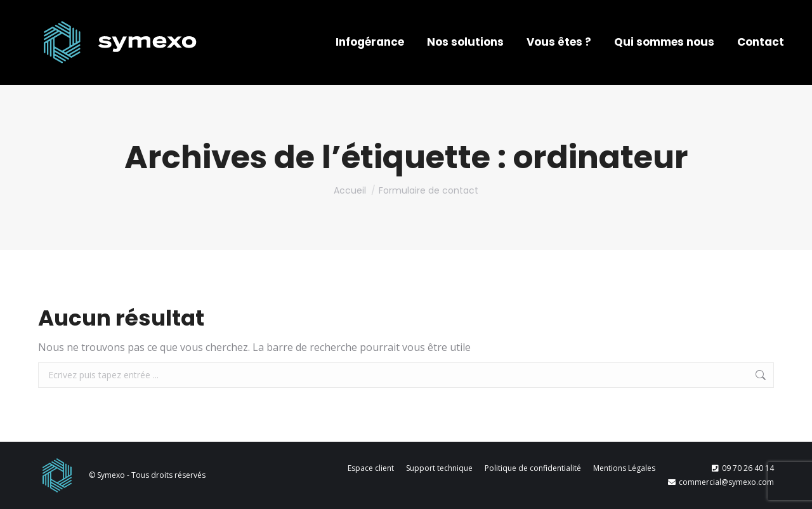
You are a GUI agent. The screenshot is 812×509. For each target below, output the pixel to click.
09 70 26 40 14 (743, 468)
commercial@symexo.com (721, 482)
